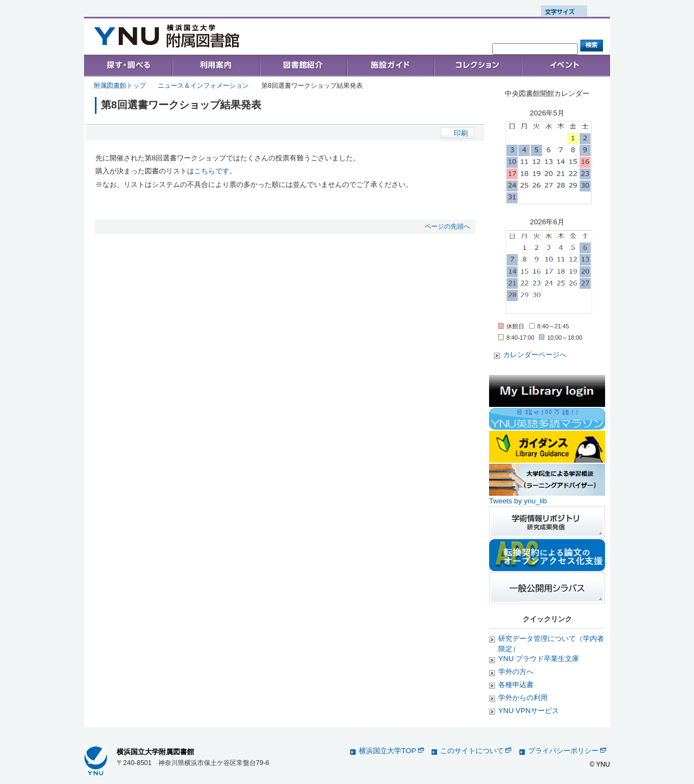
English (200, 11)
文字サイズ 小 (582, 11)
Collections (303, 66)
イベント (566, 66)
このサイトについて (476, 751)
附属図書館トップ (120, 86)
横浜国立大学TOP (391, 751)
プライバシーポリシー (567, 751)
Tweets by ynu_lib (518, 501)
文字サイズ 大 (605, 11)
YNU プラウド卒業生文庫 (539, 659)
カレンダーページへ (535, 355)
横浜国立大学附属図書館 (155, 752)
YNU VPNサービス (529, 711)
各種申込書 (516, 685)
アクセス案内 (408, 44)
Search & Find (128, 66)
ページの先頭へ (447, 226)
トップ (368, 44)
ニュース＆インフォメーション (203, 86)
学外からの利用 (523, 698)
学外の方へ (516, 672)
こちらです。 (215, 171)
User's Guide (216, 66)
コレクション (478, 66)
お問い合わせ (457, 44)
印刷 (461, 133)
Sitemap (510, 37)
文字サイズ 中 (593, 11)
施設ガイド (390, 66)
